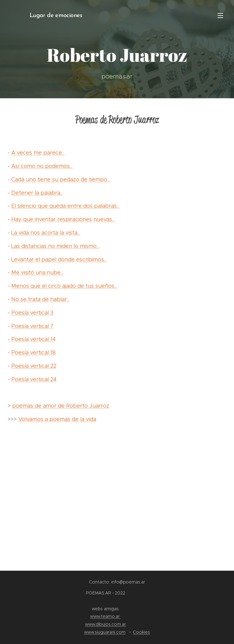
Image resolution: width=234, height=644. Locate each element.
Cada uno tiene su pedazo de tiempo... (61, 179)
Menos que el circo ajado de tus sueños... (64, 286)
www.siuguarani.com (105, 632)
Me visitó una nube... (37, 273)
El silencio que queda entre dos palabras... (65, 206)
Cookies (141, 632)
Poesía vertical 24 (34, 379)
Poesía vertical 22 (34, 366)
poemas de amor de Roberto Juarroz (61, 406)
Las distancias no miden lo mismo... (55, 246)
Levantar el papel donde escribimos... (59, 259)
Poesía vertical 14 (34, 339)
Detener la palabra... (37, 193)
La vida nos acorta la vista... (46, 233)
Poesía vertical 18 (34, 353)
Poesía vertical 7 (32, 326)
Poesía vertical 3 (32, 313)
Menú (220, 16)
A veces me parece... (38, 153)
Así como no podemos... (42, 166)
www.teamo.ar (106, 616)
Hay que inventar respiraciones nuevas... (63, 219)
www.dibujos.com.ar (105, 624)
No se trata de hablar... (40, 299)
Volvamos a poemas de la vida (57, 419)
